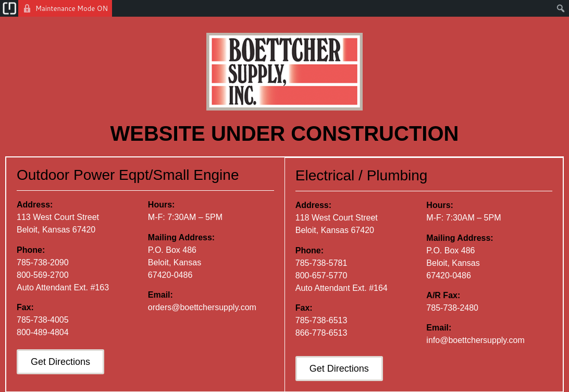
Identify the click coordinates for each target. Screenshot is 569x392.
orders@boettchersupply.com (202, 308)
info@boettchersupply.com (476, 340)
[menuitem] (9, 8)
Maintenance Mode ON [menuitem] (72, 8)
